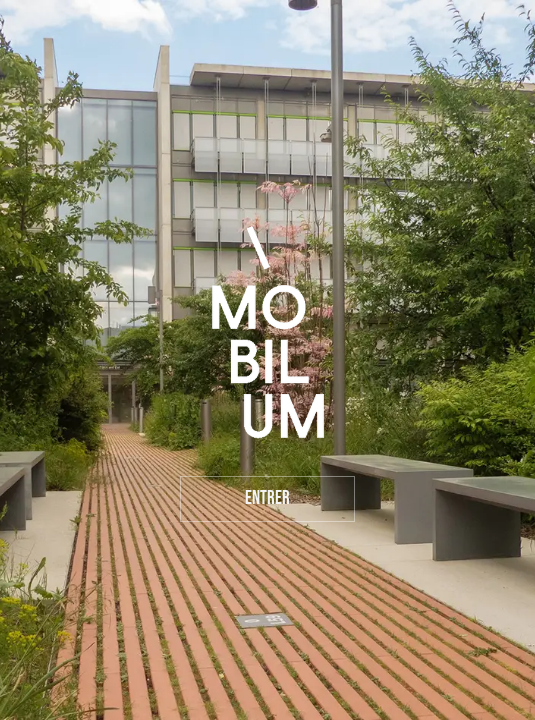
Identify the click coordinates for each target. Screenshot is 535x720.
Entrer (267, 498)
